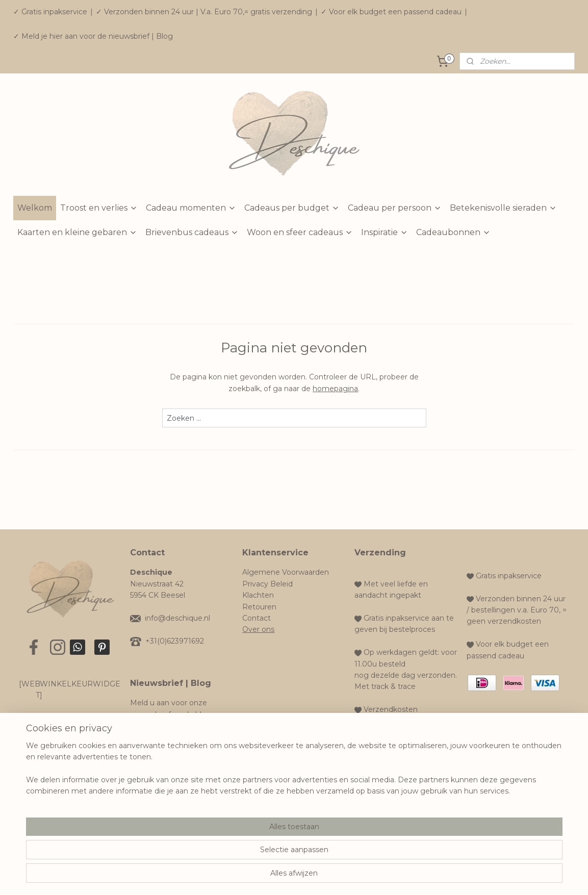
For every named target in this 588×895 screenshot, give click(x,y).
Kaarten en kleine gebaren (77, 232)
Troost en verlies (99, 208)
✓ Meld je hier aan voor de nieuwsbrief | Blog (93, 36)
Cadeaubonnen (453, 232)
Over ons (258, 629)
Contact (257, 618)
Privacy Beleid (267, 584)
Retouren (259, 607)
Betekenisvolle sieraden (503, 208)
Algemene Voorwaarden (286, 572)
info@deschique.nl (177, 618)
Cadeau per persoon (395, 208)
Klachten (258, 595)
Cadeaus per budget (292, 208)
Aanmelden (159, 740)
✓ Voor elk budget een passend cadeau (391, 12)
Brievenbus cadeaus (192, 232)
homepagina (335, 389)
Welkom (35, 208)
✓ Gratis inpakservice (50, 12)
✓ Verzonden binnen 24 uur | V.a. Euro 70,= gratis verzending (204, 12)
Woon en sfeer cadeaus (300, 232)
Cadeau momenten (191, 208)
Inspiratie (385, 232)
